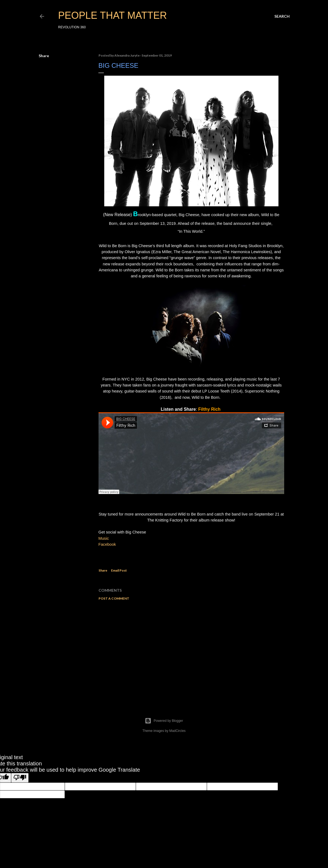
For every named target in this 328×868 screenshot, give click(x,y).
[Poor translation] (20, 778)
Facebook (107, 544)
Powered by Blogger (164, 721)
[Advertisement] (191, 652)
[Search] (282, 16)
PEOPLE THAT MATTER (113, 15)
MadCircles (177, 731)
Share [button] (44, 56)
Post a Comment (114, 598)
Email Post (119, 570)
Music (104, 538)
